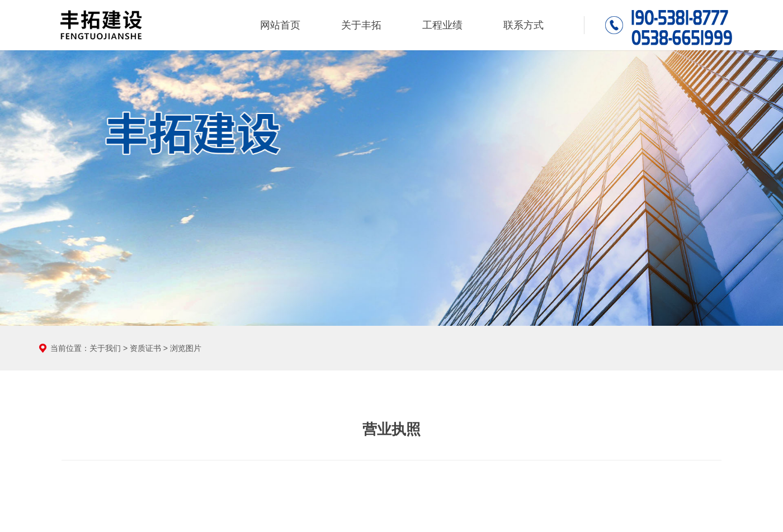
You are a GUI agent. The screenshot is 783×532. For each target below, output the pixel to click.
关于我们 (105, 348)
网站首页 (280, 25)
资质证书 (145, 348)
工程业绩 (442, 25)
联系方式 (523, 25)
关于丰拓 (361, 25)
